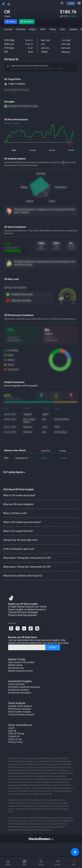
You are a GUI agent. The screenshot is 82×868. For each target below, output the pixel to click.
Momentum (61, 187)
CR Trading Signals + (14, 472)
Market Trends (17, 659)
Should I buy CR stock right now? (20, 540)
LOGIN (71, 3)
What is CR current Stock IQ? (18, 531)
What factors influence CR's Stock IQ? (23, 576)
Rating (24, 187)
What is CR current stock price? (19, 495)
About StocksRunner (20, 725)
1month (71, 150)
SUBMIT (53, 647)
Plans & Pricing (16, 734)
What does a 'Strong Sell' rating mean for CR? (27, 567)
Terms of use (15, 739)
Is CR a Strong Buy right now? (19, 549)
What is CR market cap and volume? (22, 522)
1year (14, 150)
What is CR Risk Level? (15, 513)
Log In (11, 728)
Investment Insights (20, 681)
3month (52, 150)
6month (33, 150)
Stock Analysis (17, 703)
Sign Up (12, 731)
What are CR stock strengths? (19, 504)
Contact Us (14, 736)
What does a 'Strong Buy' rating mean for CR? (27, 558)
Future (52, 201)
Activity (30, 201)
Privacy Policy (15, 742)
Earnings (41, 174)
